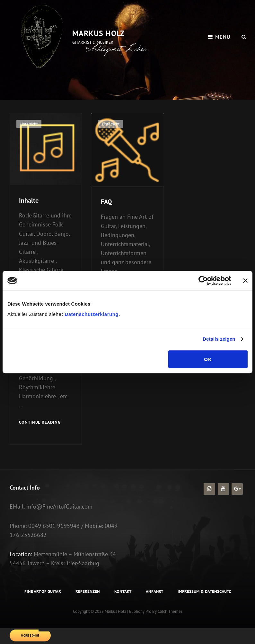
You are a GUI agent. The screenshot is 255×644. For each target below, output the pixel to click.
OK (208, 359)
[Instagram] (209, 489)
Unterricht (29, 124)
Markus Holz (98, 33)
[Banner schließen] (245, 281)
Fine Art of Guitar (43, 591)
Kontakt (123, 591)
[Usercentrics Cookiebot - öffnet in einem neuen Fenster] (203, 281)
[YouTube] (223, 489)
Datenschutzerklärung (91, 314)
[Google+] (237, 489)
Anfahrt (154, 591)
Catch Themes (170, 611)
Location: (21, 554)
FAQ (106, 202)
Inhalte (29, 200)
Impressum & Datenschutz (204, 591)
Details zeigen (219, 339)
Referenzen (88, 591)
